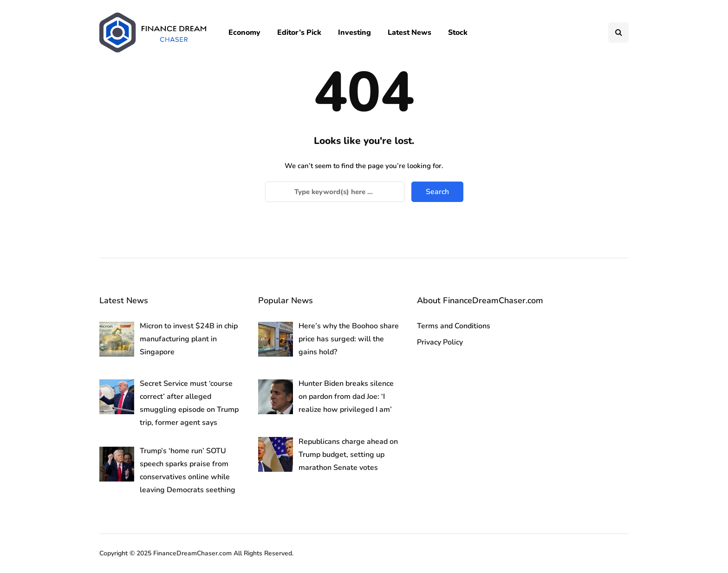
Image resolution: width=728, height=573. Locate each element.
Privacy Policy (440, 342)
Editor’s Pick (299, 33)
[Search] (335, 192)
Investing (354, 33)
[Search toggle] (618, 33)
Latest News (409, 33)
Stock (458, 33)
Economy (244, 33)
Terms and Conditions (454, 326)
